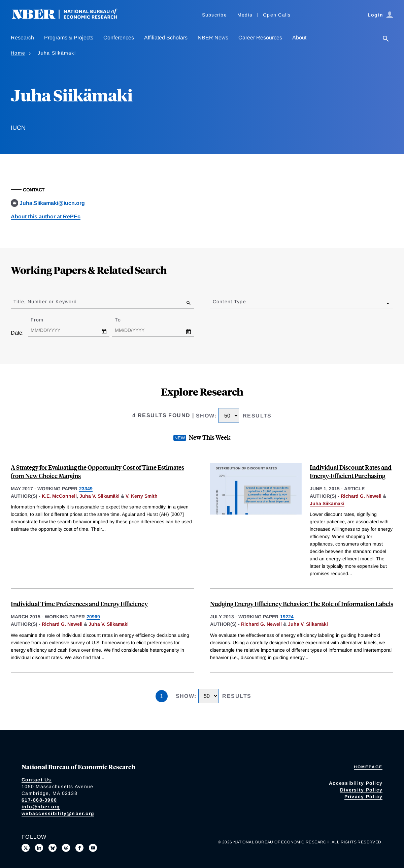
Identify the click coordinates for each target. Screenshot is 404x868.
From (43, 320)
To (124, 320)
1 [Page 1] (162, 696)
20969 (93, 617)
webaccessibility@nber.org (58, 813)
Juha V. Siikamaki (109, 624)
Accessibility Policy (356, 783)
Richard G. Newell (361, 496)
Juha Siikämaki (327, 503)
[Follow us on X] (26, 848)
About (299, 38)
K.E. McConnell (59, 496)
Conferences (119, 38)
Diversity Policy (361, 790)
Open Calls (277, 15)
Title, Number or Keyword (45, 302)
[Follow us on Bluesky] (53, 848)
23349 (86, 489)
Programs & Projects (69, 38)
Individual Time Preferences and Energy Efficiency (79, 604)
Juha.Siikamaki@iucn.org (52, 203)
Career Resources (260, 38)
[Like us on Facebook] (79, 848)
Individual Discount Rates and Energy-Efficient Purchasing (351, 471)
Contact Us (37, 780)
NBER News (213, 38)
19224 (287, 617)
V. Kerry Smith (142, 496)
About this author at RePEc (46, 216)
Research (22, 38)
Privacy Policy (364, 797)
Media (245, 15)
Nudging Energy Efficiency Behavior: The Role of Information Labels (302, 604)
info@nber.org (41, 807)
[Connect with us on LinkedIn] (39, 848)
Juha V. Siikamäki (99, 496)
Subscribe (214, 15)
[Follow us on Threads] (66, 848)
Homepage (368, 767)
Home (18, 53)
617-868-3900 (39, 800)
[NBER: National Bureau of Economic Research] (70, 18)
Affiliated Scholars (166, 38)
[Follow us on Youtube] (93, 848)
